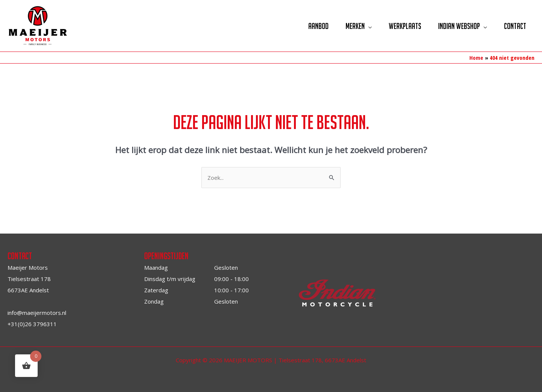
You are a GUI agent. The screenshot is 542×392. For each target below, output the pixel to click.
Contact (515, 26)
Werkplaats (405, 26)
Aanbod (318, 26)
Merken (355, 26)
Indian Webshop (459, 26)
